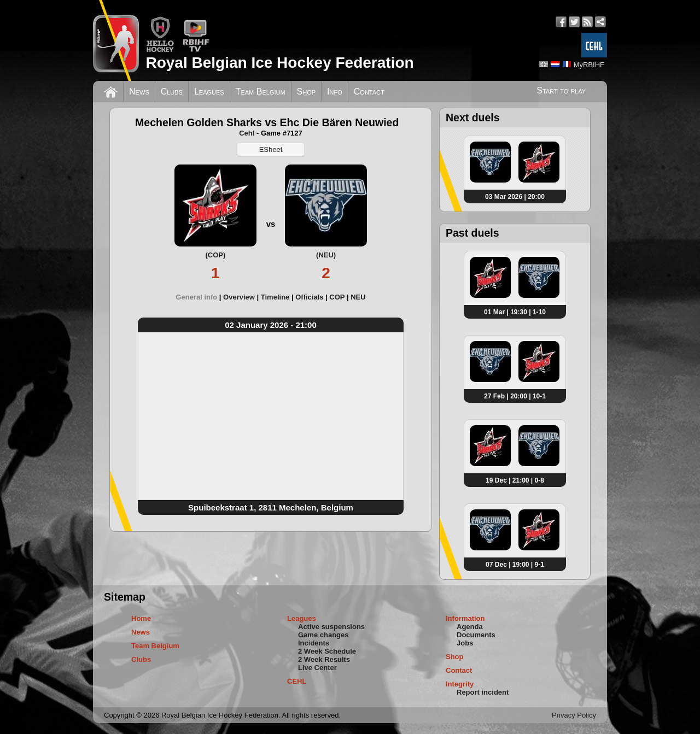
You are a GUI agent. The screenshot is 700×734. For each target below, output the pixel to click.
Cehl (247, 133)
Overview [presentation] (239, 297)
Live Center (317, 668)
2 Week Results (324, 659)
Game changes (323, 635)
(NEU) (326, 255)
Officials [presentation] (309, 297)
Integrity (460, 684)
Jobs (465, 643)
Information (465, 618)
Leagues (209, 92)
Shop (307, 92)
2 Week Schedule (327, 651)
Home (141, 618)
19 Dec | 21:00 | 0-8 (515, 480)
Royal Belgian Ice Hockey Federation (279, 63)
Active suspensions (331, 627)
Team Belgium (261, 92)
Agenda (470, 627)
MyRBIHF (589, 65)
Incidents (314, 643)
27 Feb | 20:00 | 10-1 (515, 396)
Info (335, 92)
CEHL (297, 681)
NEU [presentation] (358, 297)
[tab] (199, 297)
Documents (476, 635)
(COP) (215, 255)
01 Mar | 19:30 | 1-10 (515, 312)
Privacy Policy (574, 715)
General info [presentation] (196, 297)
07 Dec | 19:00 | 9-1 (515, 565)
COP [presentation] (337, 297)
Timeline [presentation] (275, 297)
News (139, 92)
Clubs (172, 92)
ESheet (271, 149)
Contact (369, 92)
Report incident (483, 692)
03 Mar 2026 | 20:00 (515, 197)
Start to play (561, 90)
